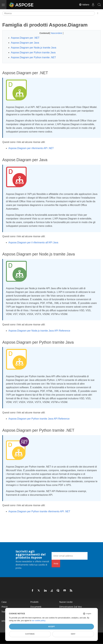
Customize (30, 634)
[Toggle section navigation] (98, 13)
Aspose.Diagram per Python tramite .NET (33, 57)
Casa (4, 602)
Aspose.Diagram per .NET (25, 38)
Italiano (84, 5)
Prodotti (34, 602)
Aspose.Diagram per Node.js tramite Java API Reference (39, 331)
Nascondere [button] (57, 33)
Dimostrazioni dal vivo (71, 607)
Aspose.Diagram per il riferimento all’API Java (33, 242)
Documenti (36, 607)
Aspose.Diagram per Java (25, 43)
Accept (52, 627)
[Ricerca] (49, 13)
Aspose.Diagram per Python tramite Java (33, 53)
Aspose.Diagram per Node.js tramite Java (34, 48)
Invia (56, 563)
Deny (73, 634)
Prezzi (5, 607)
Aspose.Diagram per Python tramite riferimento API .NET (39, 511)
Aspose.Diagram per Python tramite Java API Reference (39, 419)
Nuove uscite (66, 602)
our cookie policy (38, 621)
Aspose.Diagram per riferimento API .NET (31, 148)
